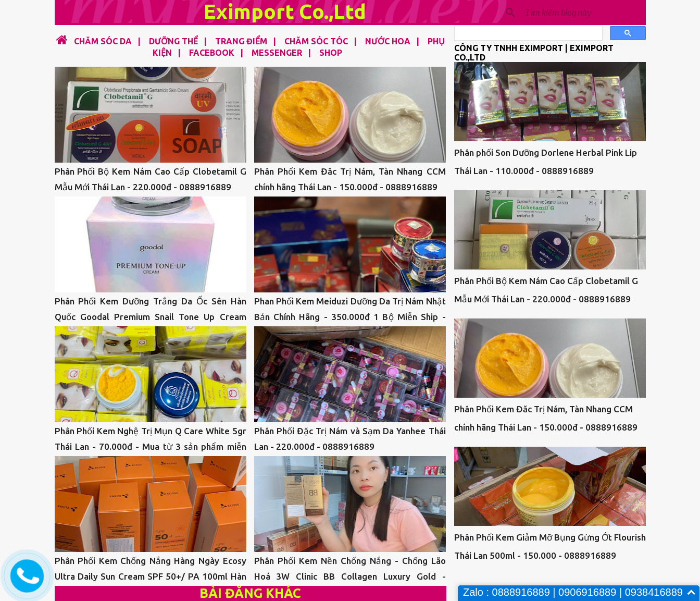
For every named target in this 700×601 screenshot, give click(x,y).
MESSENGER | (278, 53)
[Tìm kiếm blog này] (583, 13)
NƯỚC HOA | (389, 41)
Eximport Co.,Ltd (285, 11)
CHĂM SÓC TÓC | (317, 41)
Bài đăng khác (250, 593)
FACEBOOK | (213, 53)
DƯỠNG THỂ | (175, 41)
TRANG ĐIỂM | (242, 41)
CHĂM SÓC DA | (105, 41)
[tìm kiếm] (527, 33)
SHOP (331, 53)
